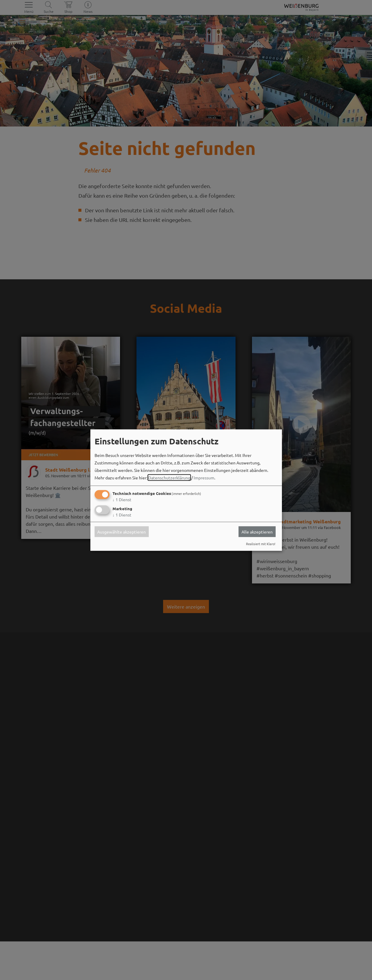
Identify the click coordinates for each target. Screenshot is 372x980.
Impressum (204, 478)
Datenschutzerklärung (169, 478)
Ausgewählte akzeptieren (122, 532)
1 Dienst (122, 499)
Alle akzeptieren (257, 532)
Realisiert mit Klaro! (261, 544)
